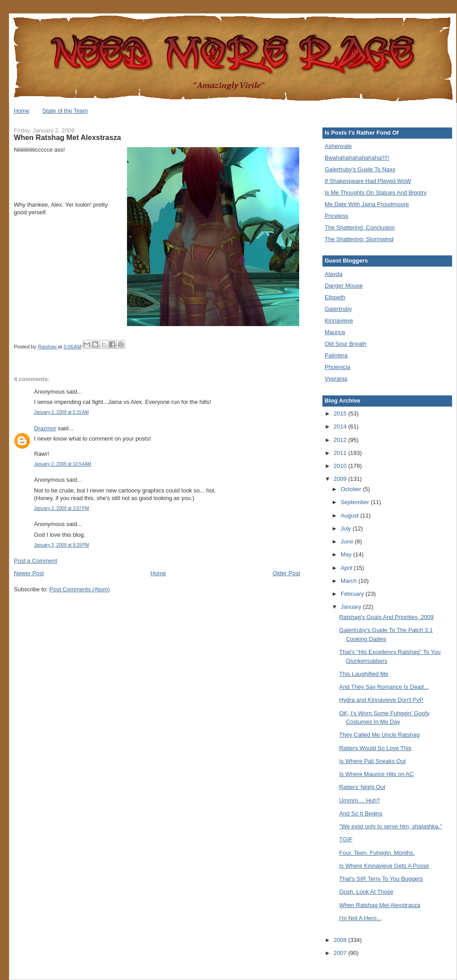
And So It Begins (361, 813)
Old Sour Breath (345, 344)
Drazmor (45, 428)
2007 (341, 953)
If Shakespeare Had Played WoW (368, 181)
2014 (341, 426)
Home (22, 111)
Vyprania (336, 379)
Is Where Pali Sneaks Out (372, 761)
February (353, 594)
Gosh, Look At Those (366, 892)
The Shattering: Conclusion (360, 227)
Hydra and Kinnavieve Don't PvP (381, 700)
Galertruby (338, 309)
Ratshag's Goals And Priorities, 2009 (386, 617)
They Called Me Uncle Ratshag (379, 735)
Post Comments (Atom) (80, 589)
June (348, 541)
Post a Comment (36, 561)
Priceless (336, 216)
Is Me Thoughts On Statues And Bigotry (376, 193)
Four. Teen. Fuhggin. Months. (377, 853)
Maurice (335, 332)
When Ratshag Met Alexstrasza (379, 905)
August (351, 515)
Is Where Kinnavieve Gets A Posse (384, 866)
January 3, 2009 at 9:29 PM (61, 545)
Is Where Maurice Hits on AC (376, 774)
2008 (341, 940)
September (356, 502)
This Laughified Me (364, 674)
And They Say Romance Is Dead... (384, 687)
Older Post (286, 573)
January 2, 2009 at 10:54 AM (63, 464)
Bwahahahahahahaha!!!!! (357, 158)
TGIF (346, 839)
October (352, 489)
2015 (341, 414)
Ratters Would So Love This (375, 748)
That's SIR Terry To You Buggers (381, 879)
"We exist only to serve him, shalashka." (390, 826)
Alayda (334, 274)
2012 (341, 440)
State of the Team (65, 111)
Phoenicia (337, 367)
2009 (341, 479)
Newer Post (29, 573)
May (347, 554)
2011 (341, 453)
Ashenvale (338, 146)
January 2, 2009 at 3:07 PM (61, 508)
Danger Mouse (344, 286)
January (352, 607)
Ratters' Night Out (362, 787)
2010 (341, 466)
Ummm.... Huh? (359, 800)
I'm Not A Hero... (360, 918)
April (347, 568)
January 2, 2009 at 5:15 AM (61, 412)
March (350, 581)
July (347, 528)
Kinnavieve (339, 320)
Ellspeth (335, 297)
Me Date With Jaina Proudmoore (367, 204)
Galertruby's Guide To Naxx (360, 169)
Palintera (336, 355)
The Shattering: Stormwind (359, 239)
